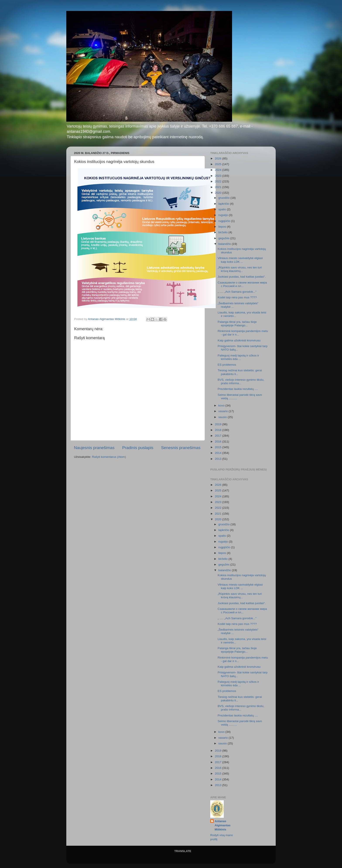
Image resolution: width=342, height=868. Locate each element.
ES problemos (227, 365)
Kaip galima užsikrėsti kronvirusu (239, 340)
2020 (219, 193)
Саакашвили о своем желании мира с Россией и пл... (242, 284)
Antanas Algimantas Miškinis (223, 825)
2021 (219, 187)
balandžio (225, 244)
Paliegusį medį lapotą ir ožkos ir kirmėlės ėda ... (238, 357)
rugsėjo (224, 215)
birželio (223, 232)
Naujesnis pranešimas (94, 448)
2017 (219, 436)
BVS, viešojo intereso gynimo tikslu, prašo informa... (241, 381)
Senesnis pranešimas (181, 448)
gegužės (224, 238)
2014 (219, 453)
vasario (223, 411)
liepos (223, 227)
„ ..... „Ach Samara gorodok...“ (237, 292)
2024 (219, 170)
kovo (222, 405)
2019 (219, 424)
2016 (219, 442)
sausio (223, 417)
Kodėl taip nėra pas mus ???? (237, 297)
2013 (219, 459)
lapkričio (224, 204)
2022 (219, 181)
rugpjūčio (225, 221)
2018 (219, 430)
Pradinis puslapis (138, 448)
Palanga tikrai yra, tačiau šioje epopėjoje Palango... (237, 324)
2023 (219, 176)
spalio (223, 209)
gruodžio (224, 198)
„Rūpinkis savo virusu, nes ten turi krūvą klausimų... (240, 269)
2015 (219, 447)
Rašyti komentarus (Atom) (109, 457)
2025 (219, 164)
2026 (219, 158)
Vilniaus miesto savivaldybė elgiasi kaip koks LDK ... (240, 260)
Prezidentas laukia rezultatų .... (238, 389)
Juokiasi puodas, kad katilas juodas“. (242, 277)
